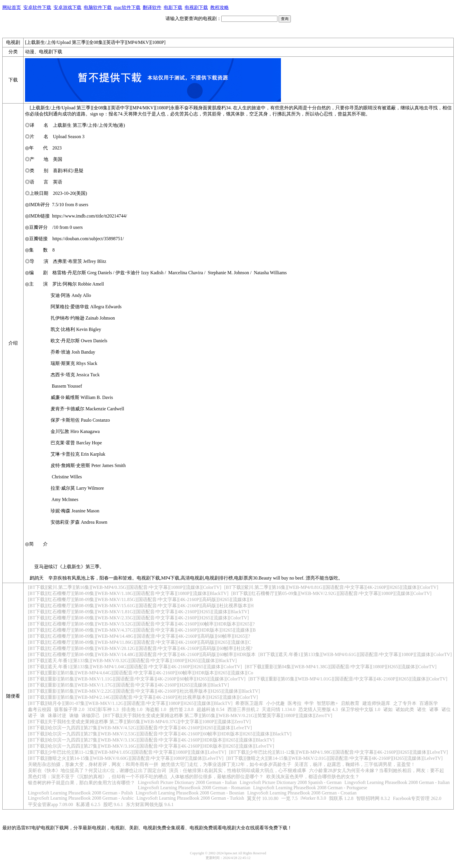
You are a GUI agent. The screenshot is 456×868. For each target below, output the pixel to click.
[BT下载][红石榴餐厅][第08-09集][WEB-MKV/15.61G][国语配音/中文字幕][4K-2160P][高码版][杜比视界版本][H (141, 606)
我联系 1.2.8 (341, 798)
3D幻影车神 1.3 (103, 709)
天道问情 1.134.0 (279, 709)
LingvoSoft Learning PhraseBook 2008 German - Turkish (190, 798)
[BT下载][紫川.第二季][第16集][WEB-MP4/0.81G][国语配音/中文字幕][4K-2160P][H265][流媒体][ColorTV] (331, 587)
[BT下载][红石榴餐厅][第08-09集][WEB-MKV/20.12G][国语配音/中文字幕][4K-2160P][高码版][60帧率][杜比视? (140, 648)
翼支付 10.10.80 (263, 798)
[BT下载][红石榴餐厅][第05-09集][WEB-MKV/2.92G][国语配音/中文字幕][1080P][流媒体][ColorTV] (331, 593)
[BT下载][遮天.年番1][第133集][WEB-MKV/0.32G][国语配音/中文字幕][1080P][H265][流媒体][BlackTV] (132, 661)
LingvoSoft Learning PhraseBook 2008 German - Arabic (81, 798)
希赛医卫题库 (249, 703)
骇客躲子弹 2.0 (69, 709)
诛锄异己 (91, 715)
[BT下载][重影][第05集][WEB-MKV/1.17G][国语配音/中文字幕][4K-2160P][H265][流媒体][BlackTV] (128, 685)
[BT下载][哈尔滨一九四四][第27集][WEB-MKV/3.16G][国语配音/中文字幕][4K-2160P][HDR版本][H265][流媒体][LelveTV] (151, 746)
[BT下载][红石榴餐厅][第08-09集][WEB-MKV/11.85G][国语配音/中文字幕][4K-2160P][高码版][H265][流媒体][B (140, 599)
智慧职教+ (327, 703)
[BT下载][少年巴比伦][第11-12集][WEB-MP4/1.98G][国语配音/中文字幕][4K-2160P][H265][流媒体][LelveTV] (339, 752)
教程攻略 (220, 7)
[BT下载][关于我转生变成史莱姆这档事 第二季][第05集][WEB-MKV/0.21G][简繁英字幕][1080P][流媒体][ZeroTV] (218, 715)
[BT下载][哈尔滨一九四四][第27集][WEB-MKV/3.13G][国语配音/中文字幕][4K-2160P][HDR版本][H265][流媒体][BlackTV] (151, 740)
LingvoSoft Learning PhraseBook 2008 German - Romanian (194, 788)
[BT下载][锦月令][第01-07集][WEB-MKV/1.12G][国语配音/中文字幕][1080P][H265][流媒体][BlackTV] (130, 703)
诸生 (422, 709)
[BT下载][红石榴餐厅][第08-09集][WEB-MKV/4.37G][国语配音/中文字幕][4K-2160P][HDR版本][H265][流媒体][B (142, 630)
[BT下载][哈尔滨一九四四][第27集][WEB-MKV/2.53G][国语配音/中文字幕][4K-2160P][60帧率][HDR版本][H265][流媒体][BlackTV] (160, 734)
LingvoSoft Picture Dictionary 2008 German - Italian (187, 782)
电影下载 (173, 7)
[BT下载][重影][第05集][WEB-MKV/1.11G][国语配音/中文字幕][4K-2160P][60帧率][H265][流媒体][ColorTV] (137, 679)
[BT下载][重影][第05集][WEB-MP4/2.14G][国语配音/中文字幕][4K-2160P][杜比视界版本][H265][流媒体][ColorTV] (143, 697)
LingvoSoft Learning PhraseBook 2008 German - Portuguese (310, 788)
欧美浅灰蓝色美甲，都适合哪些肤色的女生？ (313, 777)
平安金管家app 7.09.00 (50, 804)
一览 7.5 (289, 798)
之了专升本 (405, 703)
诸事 (434, 709)
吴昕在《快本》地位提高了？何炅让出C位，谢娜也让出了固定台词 (97, 770)
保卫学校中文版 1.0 (361, 709)
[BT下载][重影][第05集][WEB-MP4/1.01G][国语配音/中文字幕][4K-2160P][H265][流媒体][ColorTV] (348, 679)
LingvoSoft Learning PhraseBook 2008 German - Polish (80, 793)
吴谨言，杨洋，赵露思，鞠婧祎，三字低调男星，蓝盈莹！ (355, 764)
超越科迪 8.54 (211, 709)
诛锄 (74, 715)
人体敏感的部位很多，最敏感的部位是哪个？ (217, 777)
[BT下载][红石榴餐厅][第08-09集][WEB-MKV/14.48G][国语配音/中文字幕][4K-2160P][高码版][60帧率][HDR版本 (142, 654)
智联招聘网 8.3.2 (373, 798)
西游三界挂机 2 (243, 709)
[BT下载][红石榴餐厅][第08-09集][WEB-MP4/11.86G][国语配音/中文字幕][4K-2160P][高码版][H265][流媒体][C (139, 642)
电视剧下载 (196, 7)
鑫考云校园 (40, 709)
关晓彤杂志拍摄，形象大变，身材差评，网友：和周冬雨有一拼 (93, 764)
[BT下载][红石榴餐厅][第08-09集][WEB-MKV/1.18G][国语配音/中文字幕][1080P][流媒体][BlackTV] (128, 593)
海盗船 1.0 (156, 709)
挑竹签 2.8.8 (181, 709)
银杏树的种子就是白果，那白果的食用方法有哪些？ (81, 783)
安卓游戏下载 (67, 7)
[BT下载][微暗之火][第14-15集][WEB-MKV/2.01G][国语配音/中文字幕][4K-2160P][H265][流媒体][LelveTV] (334, 758)
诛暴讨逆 (57, 715)
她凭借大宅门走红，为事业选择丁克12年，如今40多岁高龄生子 (226, 764)
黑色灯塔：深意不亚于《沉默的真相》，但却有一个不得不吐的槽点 (98, 777)
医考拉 (295, 703)
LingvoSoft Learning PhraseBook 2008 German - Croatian (302, 793)
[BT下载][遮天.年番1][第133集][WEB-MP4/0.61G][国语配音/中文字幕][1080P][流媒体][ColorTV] (355, 654)
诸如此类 (405, 709)
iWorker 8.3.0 (313, 798)
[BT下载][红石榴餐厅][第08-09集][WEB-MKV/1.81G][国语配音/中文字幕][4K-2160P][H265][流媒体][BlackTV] (138, 612)
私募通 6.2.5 (88, 804)
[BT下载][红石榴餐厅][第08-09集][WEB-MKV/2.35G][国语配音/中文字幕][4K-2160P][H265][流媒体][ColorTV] (138, 618)
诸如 (388, 709)
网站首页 (12, 7)
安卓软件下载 (37, 7)
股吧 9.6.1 (113, 804)
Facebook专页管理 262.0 (417, 798)
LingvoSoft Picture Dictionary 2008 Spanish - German (291, 782)
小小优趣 (275, 703)
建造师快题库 (376, 703)
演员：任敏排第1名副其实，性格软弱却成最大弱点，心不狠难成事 (238, 770)
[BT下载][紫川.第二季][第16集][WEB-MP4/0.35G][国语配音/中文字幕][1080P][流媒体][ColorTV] (125, 587)
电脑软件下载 (98, 7)
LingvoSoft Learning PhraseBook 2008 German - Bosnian (190, 793)
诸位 (446, 709)
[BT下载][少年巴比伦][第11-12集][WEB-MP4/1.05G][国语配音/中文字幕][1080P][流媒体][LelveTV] (127, 752)
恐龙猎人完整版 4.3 (318, 709)
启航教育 (350, 703)
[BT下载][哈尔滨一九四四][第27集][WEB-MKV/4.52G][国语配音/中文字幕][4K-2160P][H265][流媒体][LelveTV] (140, 728)
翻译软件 (152, 7)
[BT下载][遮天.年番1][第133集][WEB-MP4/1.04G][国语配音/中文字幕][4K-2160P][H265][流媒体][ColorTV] (135, 667)
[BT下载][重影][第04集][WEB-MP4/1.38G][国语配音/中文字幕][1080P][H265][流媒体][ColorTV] (341, 667)
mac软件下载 (127, 7)
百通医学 (429, 703)
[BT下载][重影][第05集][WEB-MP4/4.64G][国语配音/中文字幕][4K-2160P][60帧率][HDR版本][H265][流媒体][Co (141, 673)
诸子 (33, 715)
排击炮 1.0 (132, 709)
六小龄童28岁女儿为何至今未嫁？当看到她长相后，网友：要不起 (377, 770)
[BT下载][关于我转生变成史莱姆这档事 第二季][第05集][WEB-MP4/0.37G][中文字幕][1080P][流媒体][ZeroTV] (139, 722)
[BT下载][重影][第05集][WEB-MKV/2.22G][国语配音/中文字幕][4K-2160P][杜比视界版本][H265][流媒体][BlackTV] (144, 691)
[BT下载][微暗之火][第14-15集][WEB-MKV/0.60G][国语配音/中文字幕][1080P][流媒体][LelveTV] (126, 758)
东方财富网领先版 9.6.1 (150, 804)
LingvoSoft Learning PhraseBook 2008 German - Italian (397, 782)
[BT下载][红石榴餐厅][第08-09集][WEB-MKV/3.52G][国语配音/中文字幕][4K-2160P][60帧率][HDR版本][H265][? (141, 624)
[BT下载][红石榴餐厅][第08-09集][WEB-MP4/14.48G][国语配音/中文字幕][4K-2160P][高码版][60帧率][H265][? (139, 636)
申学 (309, 703)
